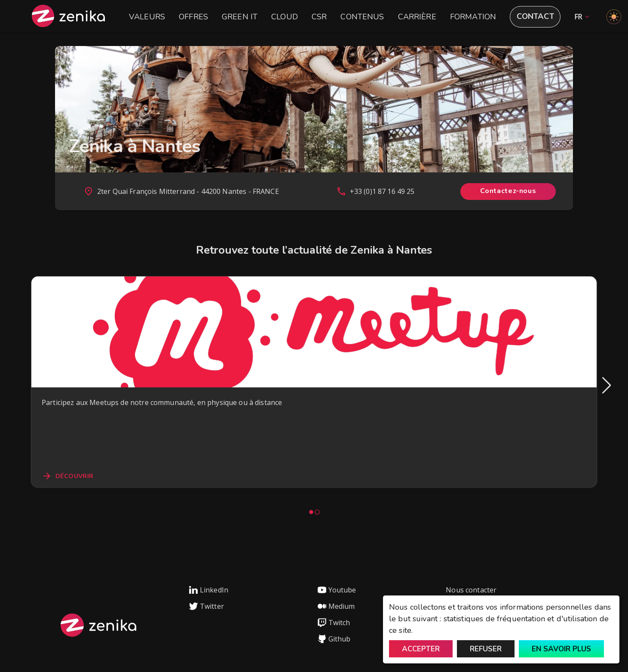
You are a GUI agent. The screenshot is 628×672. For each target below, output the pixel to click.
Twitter (207, 606)
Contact (535, 16)
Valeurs (147, 17)
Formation (473, 17)
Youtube (337, 590)
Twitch (334, 623)
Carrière (417, 17)
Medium (336, 606)
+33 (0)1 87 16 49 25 (382, 191)
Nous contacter (471, 590)
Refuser (486, 649)
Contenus (362, 17)
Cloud (285, 17)
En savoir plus (561, 649)
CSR (319, 17)
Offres (193, 17)
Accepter (421, 649)
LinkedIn (209, 590)
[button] (580, 17)
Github (334, 639)
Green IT (240, 17)
